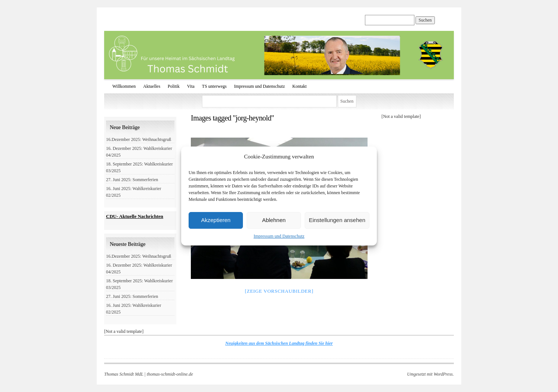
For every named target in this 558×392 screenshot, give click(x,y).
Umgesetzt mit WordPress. (430, 374)
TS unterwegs (214, 86)
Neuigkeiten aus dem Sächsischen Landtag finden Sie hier (279, 343)
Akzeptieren (216, 220)
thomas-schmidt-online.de (170, 374)
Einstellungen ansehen (337, 220)
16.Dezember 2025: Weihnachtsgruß (139, 139)
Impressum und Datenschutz (279, 236)
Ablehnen (274, 220)
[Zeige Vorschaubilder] (279, 291)
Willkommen (124, 86)
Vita (191, 86)
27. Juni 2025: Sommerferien (132, 180)
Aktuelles (152, 86)
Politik (174, 86)
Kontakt (300, 86)
